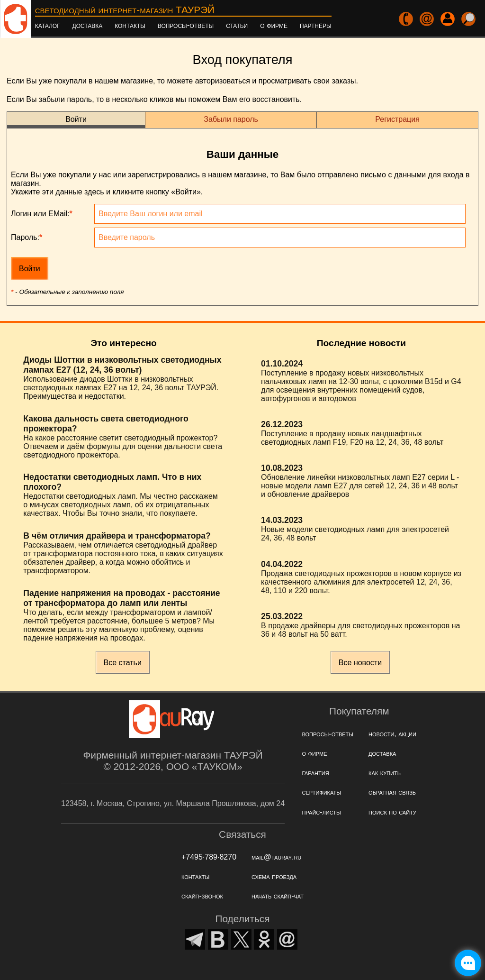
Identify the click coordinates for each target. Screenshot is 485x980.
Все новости (360, 663)
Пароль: (27, 237)
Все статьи (123, 663)
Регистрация (397, 119)
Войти (76, 119)
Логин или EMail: (42, 214)
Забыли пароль (231, 119)
